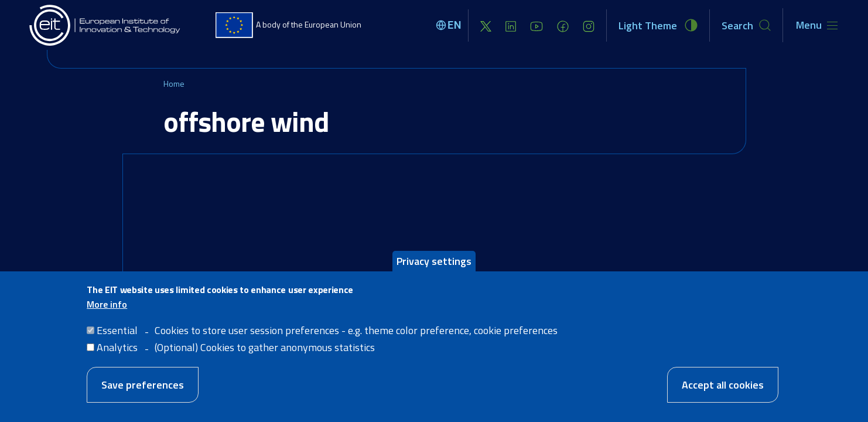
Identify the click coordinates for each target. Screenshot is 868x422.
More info (107, 311)
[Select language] (450, 25)
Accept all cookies (723, 392)
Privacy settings (434, 268)
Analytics (117, 354)
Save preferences (143, 392)
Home (174, 84)
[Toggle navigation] (817, 25)
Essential (117, 337)
